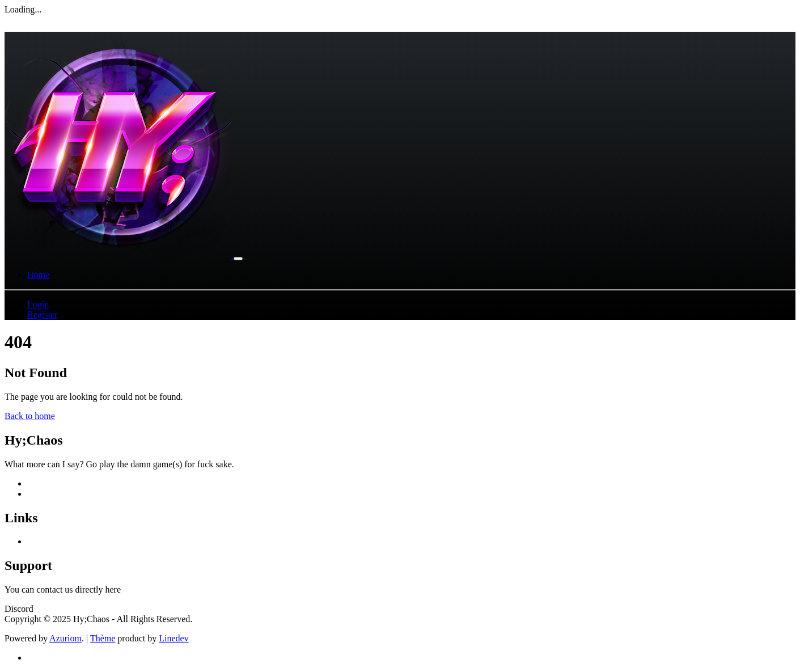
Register (42, 314)
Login (38, 304)
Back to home (30, 416)
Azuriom (65, 638)
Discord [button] (19, 609)
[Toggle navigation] (238, 259)
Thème (103, 638)
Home (38, 275)
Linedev (173, 638)
